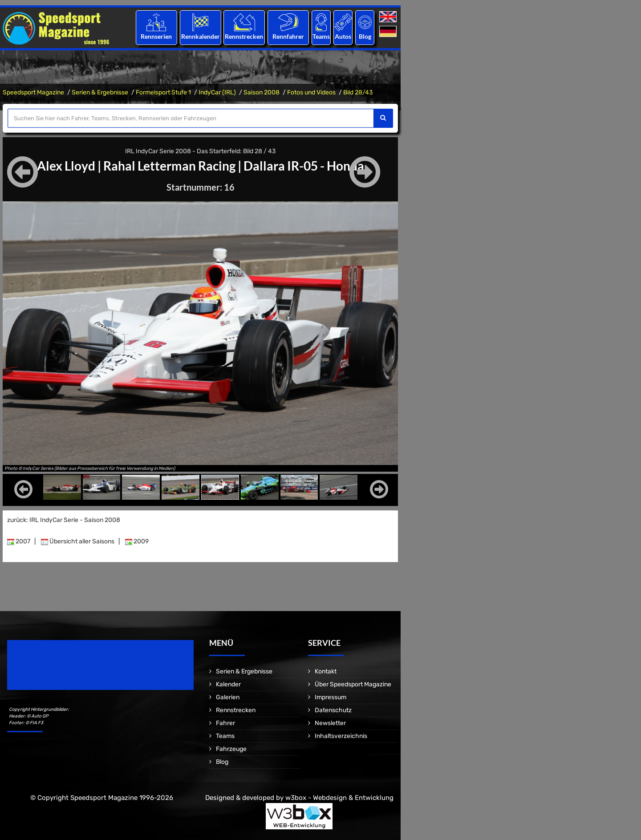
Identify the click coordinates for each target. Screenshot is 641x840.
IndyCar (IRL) (217, 92)
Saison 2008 (262, 92)
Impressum (331, 697)
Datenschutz (333, 710)
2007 (19, 541)
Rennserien (156, 36)
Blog (365, 36)
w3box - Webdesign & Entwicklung (339, 798)
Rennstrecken (244, 36)
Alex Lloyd (66, 166)
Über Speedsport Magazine (353, 684)
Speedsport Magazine (33, 92)
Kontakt (326, 671)
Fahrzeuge (231, 749)
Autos (343, 36)
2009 (137, 541)
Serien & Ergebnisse (100, 92)
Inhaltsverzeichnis (341, 736)
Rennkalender (200, 36)
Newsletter (330, 723)
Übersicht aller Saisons (78, 541)
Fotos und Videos (311, 92)
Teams (321, 36)
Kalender (228, 684)
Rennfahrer (288, 36)
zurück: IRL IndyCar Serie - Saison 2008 (64, 520)
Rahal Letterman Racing (169, 166)
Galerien (228, 697)
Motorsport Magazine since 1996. (58, 671)
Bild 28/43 (358, 92)
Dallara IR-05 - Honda (304, 166)
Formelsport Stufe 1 (163, 92)
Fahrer (225, 723)
